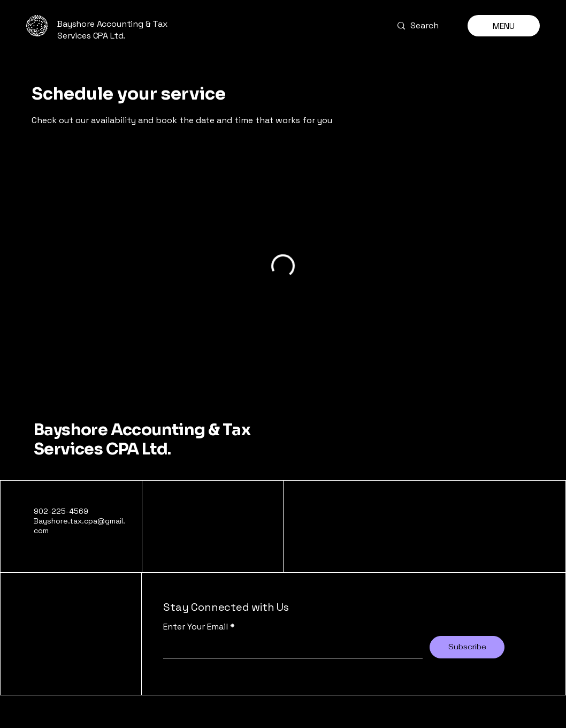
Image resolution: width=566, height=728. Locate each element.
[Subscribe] (467, 647)
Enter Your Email (196, 627)
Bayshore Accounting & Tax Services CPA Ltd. (142, 439)
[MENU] (504, 26)
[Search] (424, 26)
